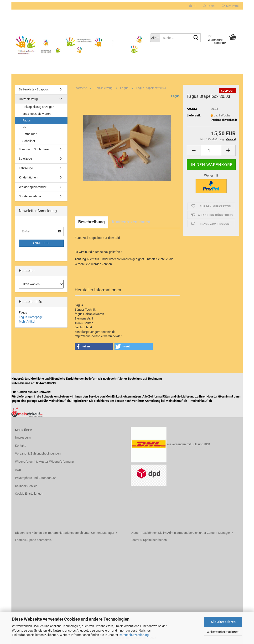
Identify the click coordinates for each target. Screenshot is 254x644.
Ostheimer (29, 134)
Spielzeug (25, 159)
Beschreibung (91, 222)
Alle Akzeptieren (223, 622)
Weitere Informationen (223, 632)
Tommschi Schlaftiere (34, 149)
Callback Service (26, 486)
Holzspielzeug (28, 99)
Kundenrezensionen (131, 222)
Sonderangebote (30, 196)
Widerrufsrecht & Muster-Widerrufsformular (44, 462)
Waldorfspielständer (33, 187)
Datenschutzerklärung (134, 635)
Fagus (175, 96)
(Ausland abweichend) (224, 120)
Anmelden (41, 243)
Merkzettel (231, 6)
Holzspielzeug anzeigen (38, 107)
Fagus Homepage (31, 317)
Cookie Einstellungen (29, 494)
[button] (193, 6)
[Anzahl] (211, 150)
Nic (25, 127)
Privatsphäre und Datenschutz (35, 478)
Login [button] (209, 6)
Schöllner (29, 141)
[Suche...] (155, 38)
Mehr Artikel (27, 322)
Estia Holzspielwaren (36, 114)
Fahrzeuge (26, 168)
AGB (18, 470)
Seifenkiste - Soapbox (34, 89)
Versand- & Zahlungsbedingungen (38, 453)
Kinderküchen (28, 177)
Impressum (23, 437)
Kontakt (20, 446)
